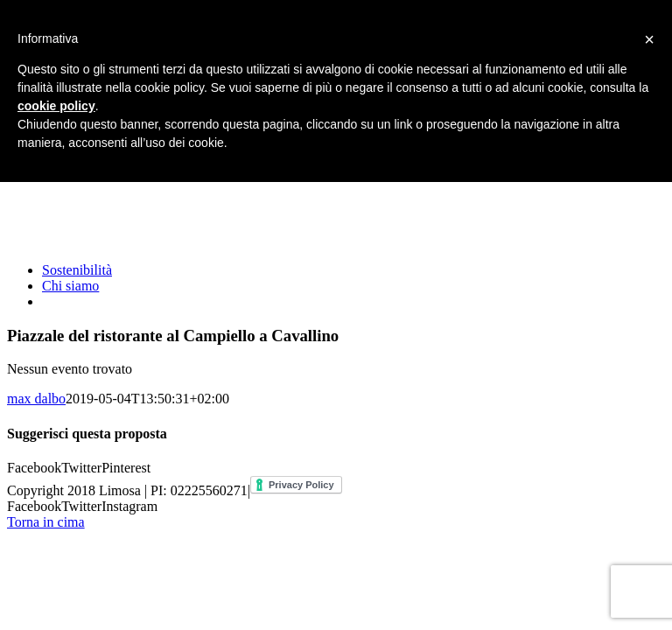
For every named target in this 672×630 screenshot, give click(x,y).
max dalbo (36, 399)
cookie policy (56, 106)
